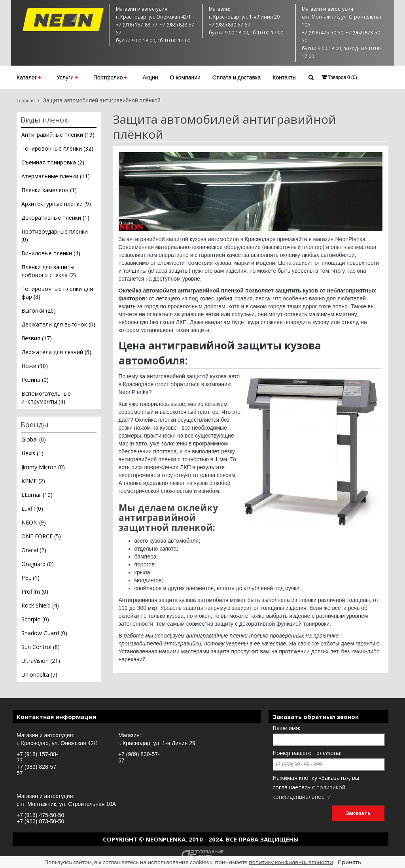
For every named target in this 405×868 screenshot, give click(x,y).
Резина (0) (35, 380)
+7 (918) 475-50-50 (40, 815)
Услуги (67, 77)
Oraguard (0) (38, 564)
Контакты (284, 77)
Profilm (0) (35, 592)
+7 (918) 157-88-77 (37, 757)
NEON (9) (34, 522)
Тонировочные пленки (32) (57, 148)
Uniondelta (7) (39, 675)
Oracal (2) (34, 550)
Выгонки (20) (39, 310)
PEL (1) (30, 578)
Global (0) (34, 439)
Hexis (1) (32, 453)
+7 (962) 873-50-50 (40, 821)
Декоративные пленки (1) (55, 218)
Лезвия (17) (37, 338)
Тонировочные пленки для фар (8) (57, 293)
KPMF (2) (33, 481)
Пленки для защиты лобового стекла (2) (49, 271)
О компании (185, 77)
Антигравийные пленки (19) (58, 135)
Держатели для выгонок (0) (58, 324)
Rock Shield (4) (40, 605)
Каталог (29, 77)
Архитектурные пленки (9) (56, 204)
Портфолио (110, 77)
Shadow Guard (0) (44, 633)
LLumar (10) (37, 495)
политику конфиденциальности (291, 862)
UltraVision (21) (41, 661)
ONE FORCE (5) (41, 536)
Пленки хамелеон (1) (49, 190)
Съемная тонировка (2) (53, 162)
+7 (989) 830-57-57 (139, 757)
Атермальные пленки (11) (56, 176)
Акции (150, 77)
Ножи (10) (35, 366)
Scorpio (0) (35, 619)
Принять (349, 862)
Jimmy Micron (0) (43, 467)
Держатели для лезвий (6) (56, 352)
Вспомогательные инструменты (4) (46, 397)
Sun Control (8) (41, 647)
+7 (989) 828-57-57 (37, 770)
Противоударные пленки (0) (55, 235)
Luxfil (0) (32, 509)
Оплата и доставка (237, 77)
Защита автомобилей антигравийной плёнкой (101, 100)
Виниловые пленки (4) (51, 253)
